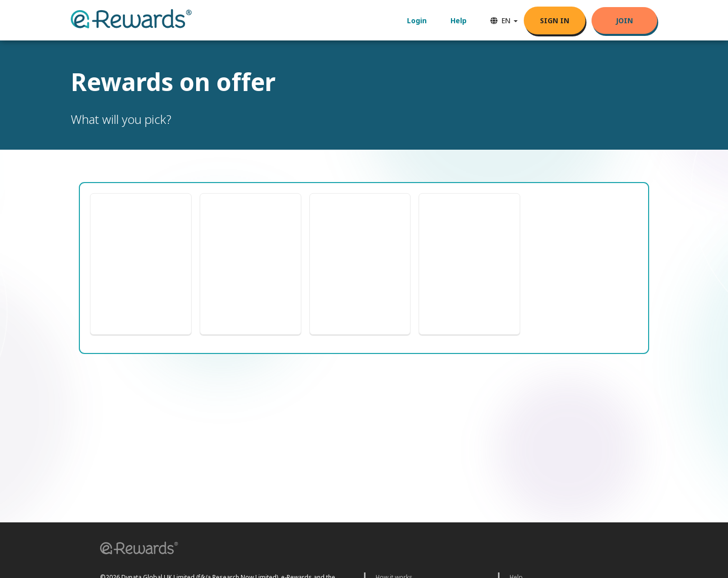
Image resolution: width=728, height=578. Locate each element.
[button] (135, 549)
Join (624, 20)
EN (504, 20)
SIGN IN (555, 20)
